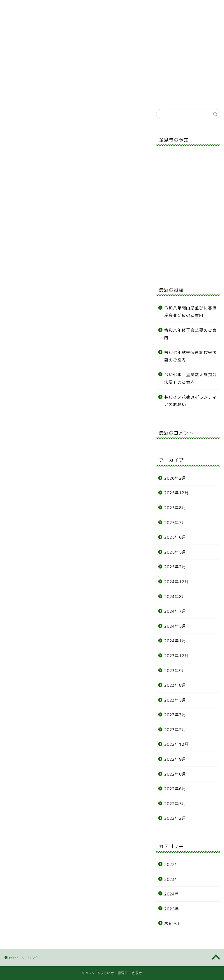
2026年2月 (175, 478)
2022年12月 (176, 744)
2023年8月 (175, 685)
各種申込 (135, 42)
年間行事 (112, 42)
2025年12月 (176, 493)
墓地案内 (65, 42)
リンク (206, 40)
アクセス (183, 42)
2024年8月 (175, 596)
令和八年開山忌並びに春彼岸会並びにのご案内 (190, 312)
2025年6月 (175, 537)
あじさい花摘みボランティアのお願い (190, 401)
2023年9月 (175, 670)
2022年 (172, 864)
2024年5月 (175, 626)
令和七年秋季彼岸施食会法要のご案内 (190, 356)
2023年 (172, 879)
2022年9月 (175, 759)
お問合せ (159, 42)
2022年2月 (175, 818)
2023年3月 (175, 715)
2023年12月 (176, 656)
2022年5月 (175, 804)
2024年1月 (175, 641)
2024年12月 (176, 582)
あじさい (89, 42)
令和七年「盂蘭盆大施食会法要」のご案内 (190, 378)
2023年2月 (175, 730)
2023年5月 (175, 700)
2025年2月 (175, 567)
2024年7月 (175, 611)
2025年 (172, 909)
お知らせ (18, 42)
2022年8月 (175, 774)
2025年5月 (175, 552)
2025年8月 (175, 508)
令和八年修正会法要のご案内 (190, 334)
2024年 (172, 894)
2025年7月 (175, 522)
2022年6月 (175, 789)
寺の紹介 (41, 42)
